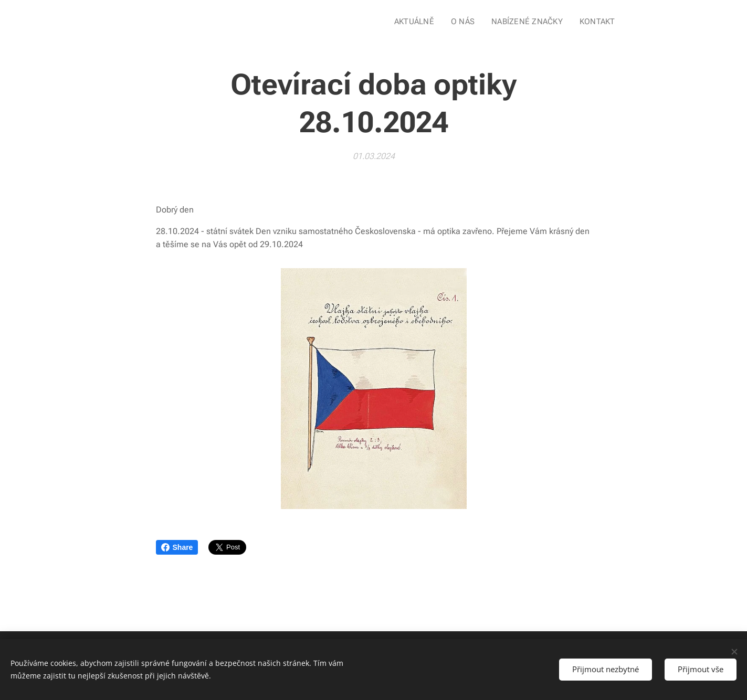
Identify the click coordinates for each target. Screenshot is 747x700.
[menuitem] (420, 22)
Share (177, 547)
